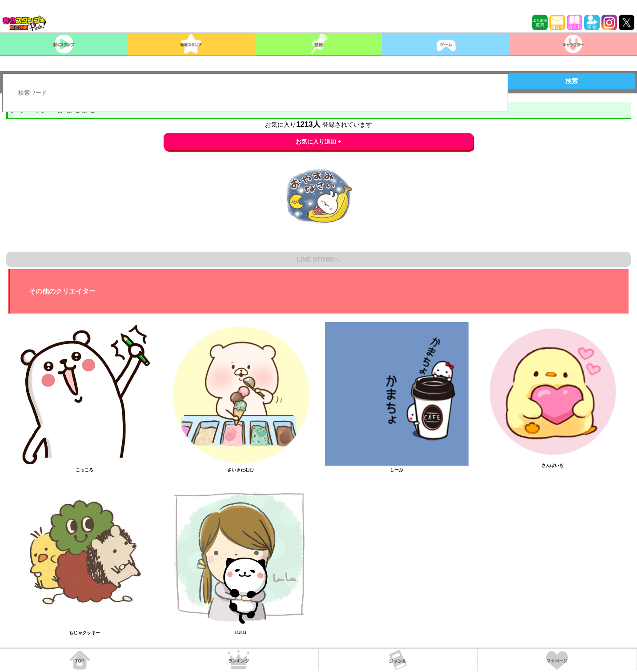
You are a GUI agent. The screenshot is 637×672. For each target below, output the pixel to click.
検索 (572, 81)
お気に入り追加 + (318, 142)
